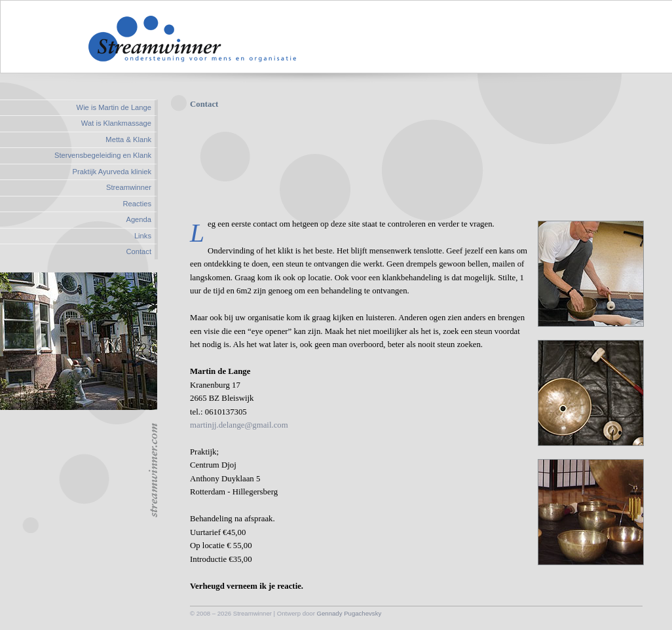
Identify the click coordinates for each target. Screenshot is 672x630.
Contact (139, 251)
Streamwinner (129, 187)
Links (143, 236)
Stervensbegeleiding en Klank (103, 155)
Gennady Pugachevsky (349, 613)
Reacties (137, 204)
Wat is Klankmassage (116, 123)
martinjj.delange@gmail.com (239, 425)
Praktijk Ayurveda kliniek (112, 172)
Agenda (139, 219)
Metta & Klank (128, 139)
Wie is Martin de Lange (114, 107)
